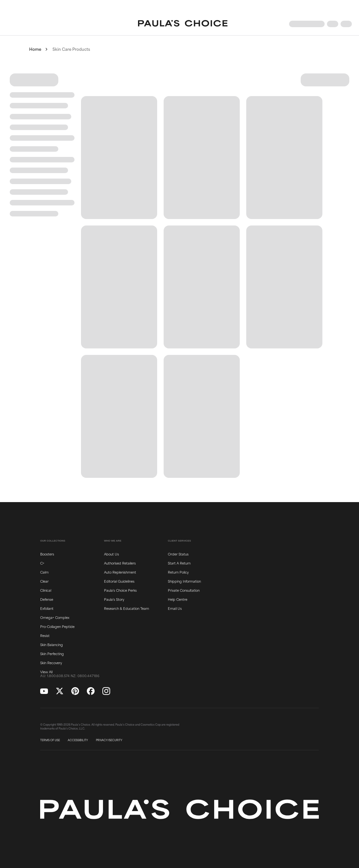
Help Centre (178, 599)
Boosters (47, 554)
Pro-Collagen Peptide (57, 626)
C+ (42, 563)
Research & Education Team (127, 608)
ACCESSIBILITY (78, 740)
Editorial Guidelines (119, 581)
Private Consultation (184, 590)
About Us (111, 554)
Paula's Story (114, 599)
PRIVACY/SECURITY (109, 740)
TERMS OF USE (50, 740)
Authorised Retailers (120, 563)
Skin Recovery (51, 663)
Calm (44, 572)
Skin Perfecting (52, 654)
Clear (44, 581)
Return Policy (178, 572)
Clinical (46, 590)
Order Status (178, 554)
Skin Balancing (52, 644)
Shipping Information (184, 581)
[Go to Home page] (183, 24)
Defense (47, 599)
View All (46, 672)
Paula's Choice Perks (120, 590)
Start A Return (179, 563)
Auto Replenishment (120, 572)
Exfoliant (47, 608)
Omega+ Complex (55, 617)
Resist (45, 635)
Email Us (175, 608)
